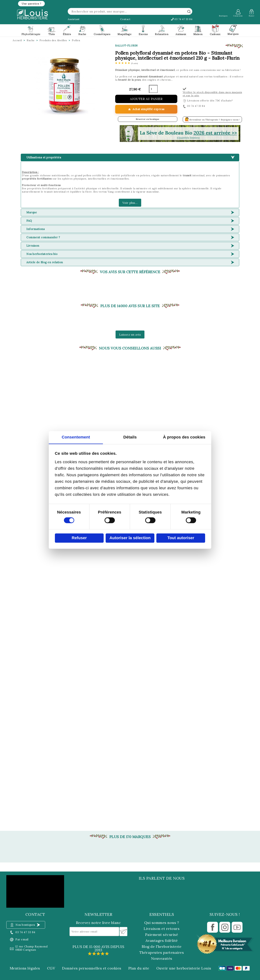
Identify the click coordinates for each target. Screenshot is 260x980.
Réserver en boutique (148, 119)
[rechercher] (189, 12)
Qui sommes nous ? (162, 923)
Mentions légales (25, 968)
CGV (51, 968)
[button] (31, 4)
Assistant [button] (74, 19)
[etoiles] (127, 63)
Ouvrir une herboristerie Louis (184, 968)
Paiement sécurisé (162, 935)
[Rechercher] (130, 11)
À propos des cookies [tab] (184, 437)
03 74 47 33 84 (182, 19)
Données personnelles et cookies (92, 968)
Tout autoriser (181, 538)
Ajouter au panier (146, 99)
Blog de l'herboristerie (162, 946)
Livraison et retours (162, 929)
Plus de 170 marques (130, 837)
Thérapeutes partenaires (162, 952)
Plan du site (139, 968)
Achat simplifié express (146, 109)
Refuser (79, 538)
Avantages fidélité (162, 940)
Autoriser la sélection (130, 538)
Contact (125, 19)
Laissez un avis (130, 335)
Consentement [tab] (76, 437)
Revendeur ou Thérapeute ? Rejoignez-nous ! (212, 119)
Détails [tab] (130, 437)
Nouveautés (162, 958)
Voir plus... (130, 203)
